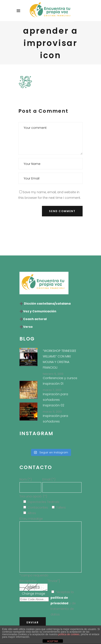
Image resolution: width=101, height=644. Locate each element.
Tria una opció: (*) (33, 496)
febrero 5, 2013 (53, 374)
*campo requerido (34, 575)
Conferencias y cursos (60, 378)
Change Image (33, 594)
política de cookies (69, 634)
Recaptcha (28, 581)
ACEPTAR (53, 641)
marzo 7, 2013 (52, 390)
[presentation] (51, 232)
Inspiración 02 (53, 405)
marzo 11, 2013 (52, 412)
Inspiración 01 (53, 384)
